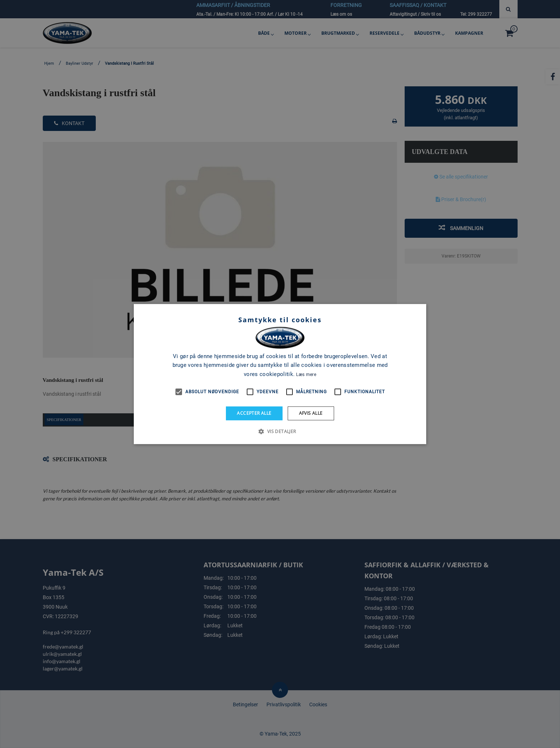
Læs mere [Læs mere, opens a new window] (306, 375)
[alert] (280, 374)
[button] (280, 431)
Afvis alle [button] (311, 413)
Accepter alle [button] (254, 413)
